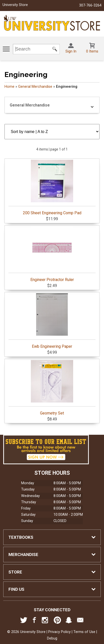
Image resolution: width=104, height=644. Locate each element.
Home (9, 87)
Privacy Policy (59, 632)
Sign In (71, 51)
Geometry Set (52, 388)
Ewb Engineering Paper (52, 321)
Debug (52, 638)
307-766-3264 (90, 5)
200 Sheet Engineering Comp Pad (52, 187)
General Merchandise (35, 87)
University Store (15, 5)
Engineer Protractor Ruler (52, 254)
